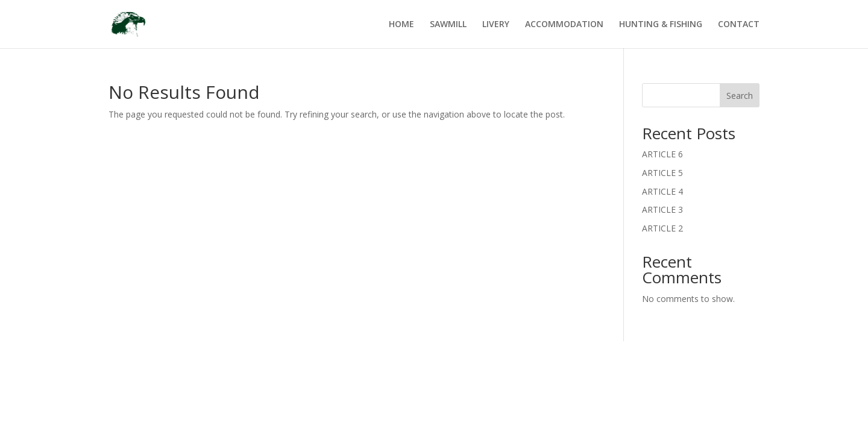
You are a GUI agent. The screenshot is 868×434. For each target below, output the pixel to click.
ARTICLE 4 (662, 191)
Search (740, 96)
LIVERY (496, 25)
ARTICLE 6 (662, 154)
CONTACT (739, 25)
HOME (401, 25)
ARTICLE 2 (662, 228)
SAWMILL (448, 25)
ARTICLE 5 (662, 173)
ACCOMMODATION (564, 25)
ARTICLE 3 (662, 209)
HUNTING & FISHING (661, 25)
